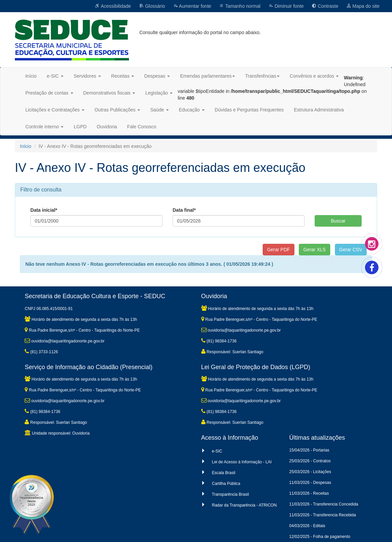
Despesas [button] (157, 76)
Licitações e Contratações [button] (55, 110)
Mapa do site (363, 6)
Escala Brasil (224, 473)
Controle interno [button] (45, 127)
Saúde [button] (159, 110)
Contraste (325, 6)
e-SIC (217, 451)
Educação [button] (192, 110)
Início (31, 76)
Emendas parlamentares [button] (207, 76)
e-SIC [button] (55, 76)
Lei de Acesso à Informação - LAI (242, 462)
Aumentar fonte (192, 6)
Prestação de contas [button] (49, 93)
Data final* (184, 210)
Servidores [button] (87, 76)
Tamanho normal (240, 6)
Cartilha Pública (226, 484)
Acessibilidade (113, 6)
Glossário (152, 6)
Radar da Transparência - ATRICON (244, 505)
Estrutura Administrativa (319, 110)
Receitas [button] (123, 76)
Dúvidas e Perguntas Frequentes (249, 110)
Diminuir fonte (286, 6)
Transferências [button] (262, 76)
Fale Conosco (142, 127)
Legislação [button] (159, 93)
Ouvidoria (107, 127)
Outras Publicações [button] (117, 110)
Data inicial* (44, 210)
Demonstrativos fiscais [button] (109, 93)
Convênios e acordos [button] (314, 76)
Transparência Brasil (231, 494)
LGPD (80, 127)
